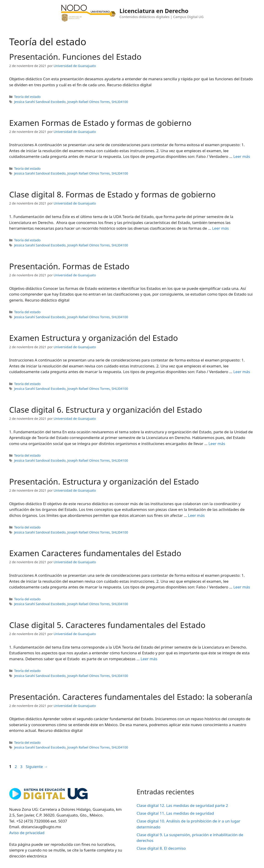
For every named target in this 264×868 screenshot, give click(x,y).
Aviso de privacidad (27, 833)
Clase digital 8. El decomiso (161, 848)
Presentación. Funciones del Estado (75, 57)
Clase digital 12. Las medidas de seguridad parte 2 (182, 805)
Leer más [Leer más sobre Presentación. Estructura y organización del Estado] (196, 515)
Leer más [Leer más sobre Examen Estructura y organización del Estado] (242, 372)
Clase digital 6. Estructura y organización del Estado (106, 410)
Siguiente (37, 767)
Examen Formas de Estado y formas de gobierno (100, 123)
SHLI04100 (120, 102)
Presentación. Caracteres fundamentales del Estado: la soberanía (131, 697)
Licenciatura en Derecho (154, 11)
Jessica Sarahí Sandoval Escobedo (40, 102)
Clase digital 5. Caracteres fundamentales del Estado (107, 625)
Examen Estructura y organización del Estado (94, 338)
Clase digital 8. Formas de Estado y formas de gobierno (112, 194)
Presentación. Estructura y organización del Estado (104, 481)
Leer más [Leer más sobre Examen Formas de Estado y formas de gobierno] (242, 156)
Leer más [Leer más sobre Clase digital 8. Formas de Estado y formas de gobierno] (220, 228)
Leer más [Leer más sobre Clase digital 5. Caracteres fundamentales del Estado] (149, 659)
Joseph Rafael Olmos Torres (88, 102)
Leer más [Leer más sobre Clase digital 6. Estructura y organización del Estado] (217, 443)
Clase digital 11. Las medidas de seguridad (175, 813)
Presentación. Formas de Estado (69, 266)
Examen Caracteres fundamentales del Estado (95, 553)
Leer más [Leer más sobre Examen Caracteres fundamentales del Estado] (242, 587)
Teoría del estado (27, 97)
